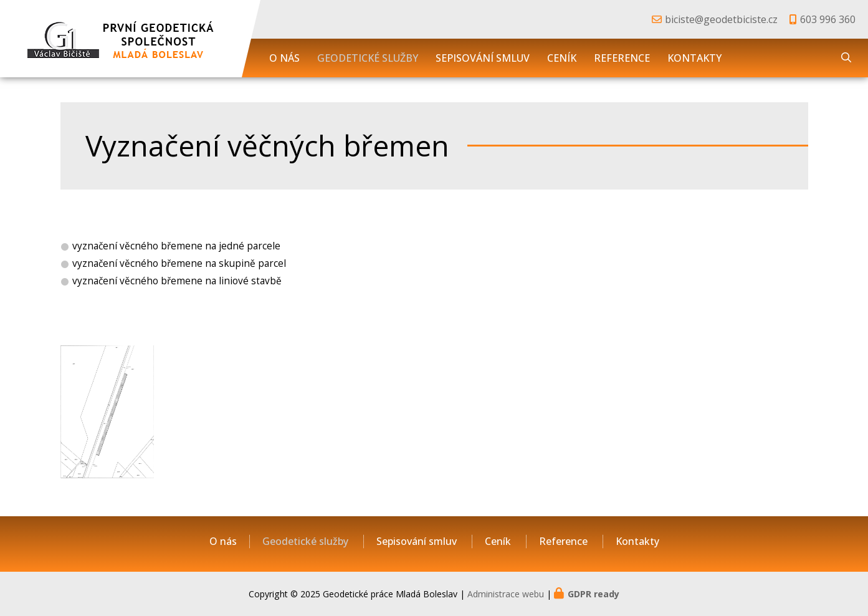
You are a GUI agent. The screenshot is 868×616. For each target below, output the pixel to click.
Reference (622, 58)
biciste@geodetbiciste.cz (721, 19)
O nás (284, 58)
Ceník (562, 58)
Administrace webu (506, 594)
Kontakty (694, 58)
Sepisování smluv (483, 58)
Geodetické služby (368, 58)
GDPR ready (594, 594)
